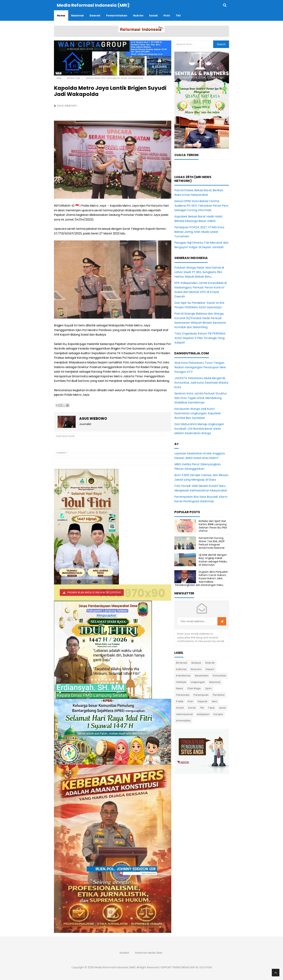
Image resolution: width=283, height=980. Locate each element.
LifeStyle (181, 682)
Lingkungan (198, 682)
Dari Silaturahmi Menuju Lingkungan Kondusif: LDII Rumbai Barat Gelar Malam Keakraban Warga (199, 429)
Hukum (210, 669)
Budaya (196, 663)
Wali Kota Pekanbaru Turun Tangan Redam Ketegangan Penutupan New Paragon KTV (200, 367)
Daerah (210, 663)
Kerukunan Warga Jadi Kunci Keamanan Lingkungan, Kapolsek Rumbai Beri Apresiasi (198, 413)
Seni (215, 701)
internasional (184, 714)
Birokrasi (182, 663)
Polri (191, 701)
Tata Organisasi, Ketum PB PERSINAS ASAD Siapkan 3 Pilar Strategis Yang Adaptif (200, 338)
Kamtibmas (183, 675)
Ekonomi (196, 669)
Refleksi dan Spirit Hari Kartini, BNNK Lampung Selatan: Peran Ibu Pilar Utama (213, 526)
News (180, 688)
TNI (202, 708)
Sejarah (203, 701)
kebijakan (203, 714)
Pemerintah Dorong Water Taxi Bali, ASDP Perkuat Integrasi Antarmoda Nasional (212, 543)
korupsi (218, 714)
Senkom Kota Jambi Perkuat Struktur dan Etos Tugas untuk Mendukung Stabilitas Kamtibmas (201, 398)
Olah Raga (194, 688)
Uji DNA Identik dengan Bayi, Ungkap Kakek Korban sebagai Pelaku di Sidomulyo (213, 560)
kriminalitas (183, 720)
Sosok (192, 708)
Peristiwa (219, 695)
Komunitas (219, 675)
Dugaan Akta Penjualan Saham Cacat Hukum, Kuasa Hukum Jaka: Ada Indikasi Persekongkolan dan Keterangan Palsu (202, 578)
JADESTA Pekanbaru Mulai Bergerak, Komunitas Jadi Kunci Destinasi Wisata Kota (201, 382)
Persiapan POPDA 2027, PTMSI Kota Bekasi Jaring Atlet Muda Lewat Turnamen (199, 232)
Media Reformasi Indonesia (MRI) (115, 967)
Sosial (180, 708)
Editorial (181, 669)
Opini (208, 688)
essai (223, 708)
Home (59, 78)
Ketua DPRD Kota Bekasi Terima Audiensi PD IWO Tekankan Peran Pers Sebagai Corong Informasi (201, 205)
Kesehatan (202, 675)
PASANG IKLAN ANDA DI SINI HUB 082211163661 (94, 592)
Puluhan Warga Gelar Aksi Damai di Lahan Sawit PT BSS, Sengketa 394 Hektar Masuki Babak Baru (199, 272)
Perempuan (201, 695)
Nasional (215, 682)
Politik (180, 701)
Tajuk (211, 708)
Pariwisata (183, 695)
